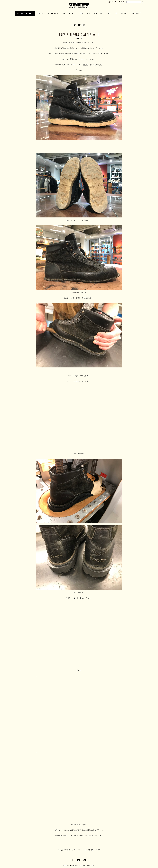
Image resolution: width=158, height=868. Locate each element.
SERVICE (98, 13)
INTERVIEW (83, 13)
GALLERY (67, 13)
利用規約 (98, 850)
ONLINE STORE (25, 13)
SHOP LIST (112, 13)
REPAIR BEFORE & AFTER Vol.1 (79, 34)
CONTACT (136, 13)
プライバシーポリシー (76, 850)
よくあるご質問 (63, 850)
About (125, 13)
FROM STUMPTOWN (47, 13)
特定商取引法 (89, 850)
